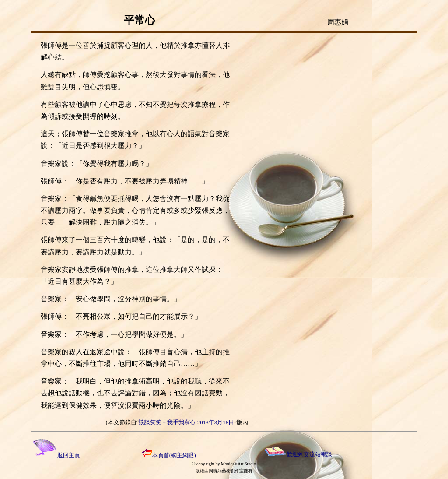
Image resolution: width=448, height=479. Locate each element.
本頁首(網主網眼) (169, 455)
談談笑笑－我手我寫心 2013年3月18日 (186, 422)
